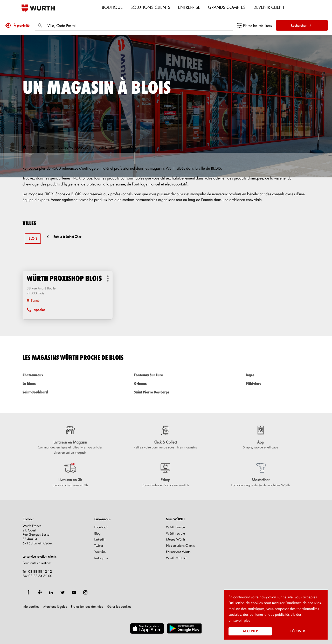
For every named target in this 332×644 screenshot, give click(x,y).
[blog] (40, 592)
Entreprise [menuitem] (189, 7)
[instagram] (85, 592)
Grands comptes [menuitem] (227, 7)
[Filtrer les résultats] (254, 25)
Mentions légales (55, 607)
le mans (54, 383)
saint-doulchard (54, 392)
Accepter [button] (250, 631)
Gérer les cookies (119, 607)
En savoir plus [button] (239, 620)
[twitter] (63, 592)
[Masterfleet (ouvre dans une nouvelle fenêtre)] (261, 475)
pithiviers (278, 383)
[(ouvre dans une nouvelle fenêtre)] (147, 628)
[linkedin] (51, 592)
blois (33, 238)
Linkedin (100, 539)
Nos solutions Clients (180, 546)
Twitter (99, 546)
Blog (98, 534)
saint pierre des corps (166, 392)
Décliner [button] (298, 631)
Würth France (175, 527)
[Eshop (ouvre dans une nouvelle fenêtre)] (165, 475)
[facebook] (28, 592)
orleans (166, 383)
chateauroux (54, 375)
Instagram (101, 558)
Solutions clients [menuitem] (150, 7)
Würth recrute (175, 534)
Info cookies (31, 607)
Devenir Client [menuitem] (269, 7)
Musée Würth (175, 539)
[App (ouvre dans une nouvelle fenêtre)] (261, 438)
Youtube (100, 552)
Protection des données (87, 607)
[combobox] (139, 25)
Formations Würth (178, 552)
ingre (278, 375)
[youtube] (74, 592)
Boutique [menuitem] (112, 7)
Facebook (101, 527)
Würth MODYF (177, 558)
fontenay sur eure (166, 375)
